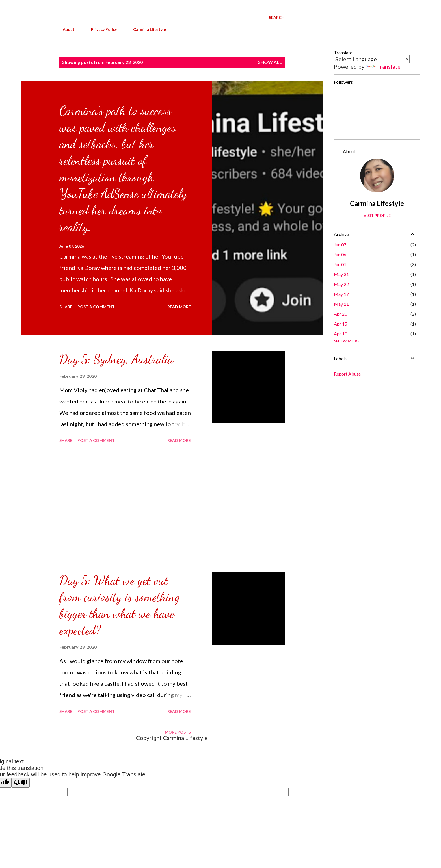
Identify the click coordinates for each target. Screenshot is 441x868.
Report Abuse (347, 374)
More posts (178, 732)
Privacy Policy (100, 29)
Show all (270, 62)
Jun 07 (340, 245)
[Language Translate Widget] (372, 59)
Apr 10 (341, 334)
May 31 (341, 274)
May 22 (341, 284)
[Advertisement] (125, 509)
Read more (179, 307)
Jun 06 (340, 254)
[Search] (277, 18)
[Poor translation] (21, 783)
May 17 (341, 294)
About (65, 29)
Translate (383, 66)
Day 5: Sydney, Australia (116, 359)
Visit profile (377, 215)
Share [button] (66, 307)
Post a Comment (96, 307)
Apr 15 (341, 324)
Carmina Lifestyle (146, 29)
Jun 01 (340, 264)
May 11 (341, 304)
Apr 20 (341, 314)
